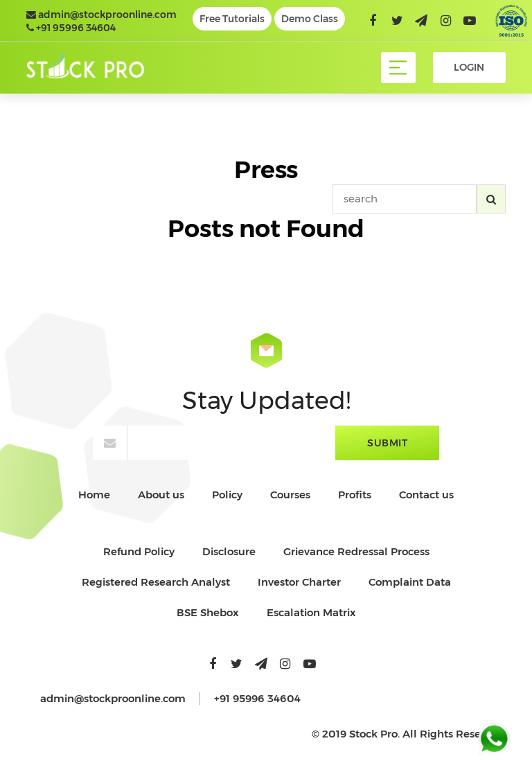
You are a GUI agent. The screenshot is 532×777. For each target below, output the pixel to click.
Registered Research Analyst (156, 582)
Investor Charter (299, 582)
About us (161, 495)
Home (94, 495)
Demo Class (310, 19)
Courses (290, 495)
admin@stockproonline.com (101, 15)
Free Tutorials (232, 19)
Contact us (426, 495)
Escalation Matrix (311, 612)
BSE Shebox (208, 612)
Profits (355, 495)
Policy (227, 495)
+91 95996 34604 (71, 28)
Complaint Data (410, 582)
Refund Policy (139, 551)
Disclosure (229, 551)
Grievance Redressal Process (356, 551)
